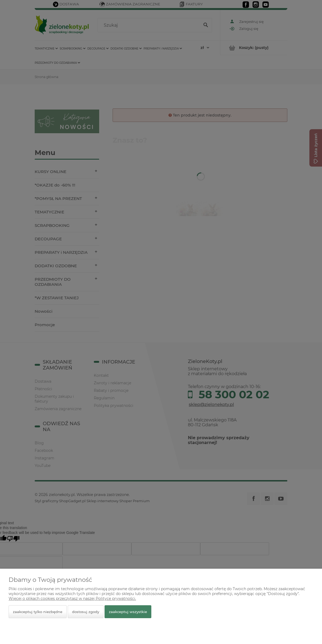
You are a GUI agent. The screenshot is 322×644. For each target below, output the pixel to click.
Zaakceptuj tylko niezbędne (38, 612)
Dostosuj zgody (86, 612)
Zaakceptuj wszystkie (128, 612)
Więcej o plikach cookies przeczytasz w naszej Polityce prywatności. (72, 599)
